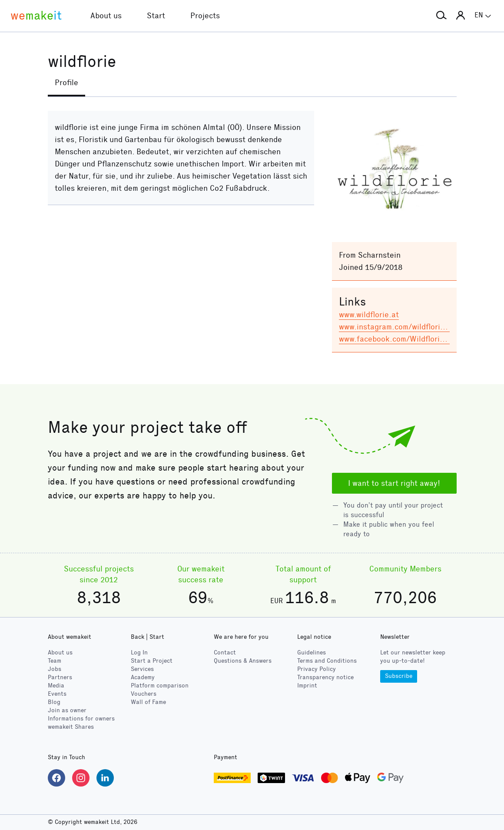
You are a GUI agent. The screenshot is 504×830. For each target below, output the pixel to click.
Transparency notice (325, 677)
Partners (60, 677)
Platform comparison (160, 686)
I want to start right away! (394, 483)
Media (56, 686)
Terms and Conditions (327, 661)
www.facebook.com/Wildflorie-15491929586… (421, 339)
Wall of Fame (148, 702)
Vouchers (144, 694)
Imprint (307, 686)
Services (142, 669)
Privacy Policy (317, 669)
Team (55, 661)
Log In (139, 652)
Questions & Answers (243, 661)
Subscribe (399, 676)
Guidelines (312, 652)
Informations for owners (81, 719)
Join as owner (67, 710)
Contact (225, 652)
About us (60, 652)
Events (57, 694)
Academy (143, 677)
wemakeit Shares (71, 727)
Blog (54, 702)
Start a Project (152, 661)
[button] (441, 16)
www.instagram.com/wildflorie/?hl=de (406, 327)
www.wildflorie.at (369, 315)
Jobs (55, 669)
